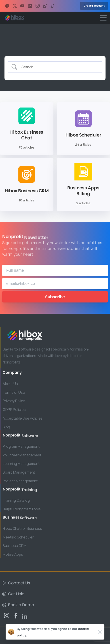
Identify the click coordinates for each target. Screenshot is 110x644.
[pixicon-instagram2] (7, 617)
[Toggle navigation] (103, 18)
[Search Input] (59, 67)
